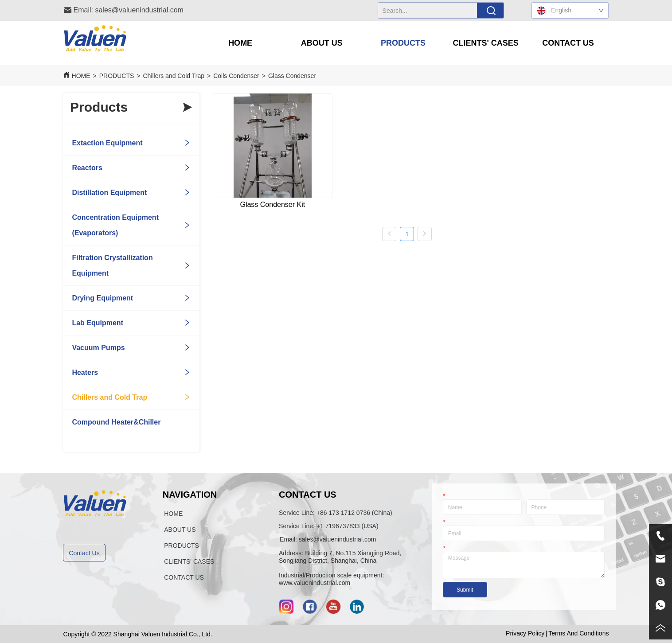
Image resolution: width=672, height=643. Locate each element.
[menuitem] (322, 43)
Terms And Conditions (578, 633)
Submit (465, 590)
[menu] (404, 43)
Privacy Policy (525, 633)
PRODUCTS (117, 76)
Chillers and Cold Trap (174, 76)
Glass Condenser (292, 76)
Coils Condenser (236, 76)
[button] (322, 43)
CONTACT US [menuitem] (568, 43)
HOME (81, 76)
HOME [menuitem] (240, 43)
